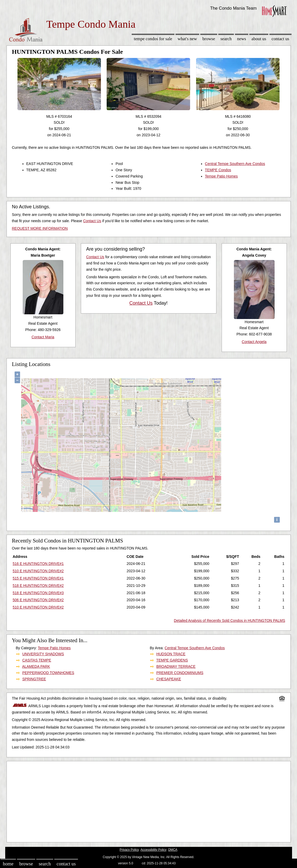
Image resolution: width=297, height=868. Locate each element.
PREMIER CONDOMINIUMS (180, 673)
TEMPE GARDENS (172, 660)
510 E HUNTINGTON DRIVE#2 (38, 571)
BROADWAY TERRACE (176, 666)
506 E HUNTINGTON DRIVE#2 (38, 600)
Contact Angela (254, 342)
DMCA (173, 850)
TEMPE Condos (218, 170)
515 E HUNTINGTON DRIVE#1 (38, 578)
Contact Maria (43, 337)
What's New (187, 39)
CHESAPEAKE (169, 679)
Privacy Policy (129, 850)
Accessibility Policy (154, 850)
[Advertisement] (149, 800)
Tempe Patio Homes (221, 176)
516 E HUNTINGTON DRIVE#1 (38, 564)
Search (226, 39)
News (242, 39)
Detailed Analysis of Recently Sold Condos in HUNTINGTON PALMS (230, 621)
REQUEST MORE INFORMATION (40, 228)
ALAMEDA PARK (36, 666)
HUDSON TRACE (171, 654)
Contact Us (281, 39)
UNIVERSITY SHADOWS (43, 654)
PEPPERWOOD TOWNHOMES (48, 673)
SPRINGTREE (34, 679)
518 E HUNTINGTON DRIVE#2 (38, 586)
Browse (209, 39)
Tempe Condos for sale (153, 39)
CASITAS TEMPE (37, 660)
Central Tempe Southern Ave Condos (235, 164)
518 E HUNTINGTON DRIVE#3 (38, 593)
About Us (259, 39)
